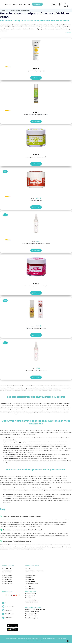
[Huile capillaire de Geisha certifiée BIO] (36, 309)
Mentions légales (21, 638)
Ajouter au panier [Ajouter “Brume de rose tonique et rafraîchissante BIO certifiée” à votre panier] (38, 250)
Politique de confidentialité (49, 638)
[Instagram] (17, 595)
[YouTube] (14, 595)
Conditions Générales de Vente (34, 638)
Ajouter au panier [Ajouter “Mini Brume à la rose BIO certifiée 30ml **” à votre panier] (38, 377)
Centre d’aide (9, 618)
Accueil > (4, 10)
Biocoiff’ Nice (29, 577)
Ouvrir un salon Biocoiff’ (32, 612)
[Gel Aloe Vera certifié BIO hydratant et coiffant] (36, 94)
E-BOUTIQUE (15, 4)
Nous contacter (9, 606)
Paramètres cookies (61, 638)
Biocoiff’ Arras (29, 569)
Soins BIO (28, 598)
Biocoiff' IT (42, 640)
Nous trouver (8, 603)
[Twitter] (11, 595)
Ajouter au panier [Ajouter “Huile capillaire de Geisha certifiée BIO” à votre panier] (38, 335)
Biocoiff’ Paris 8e (7, 575)
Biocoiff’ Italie (29, 587)
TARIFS (25, 4)
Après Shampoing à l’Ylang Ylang (36, 71)
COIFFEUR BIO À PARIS (8, 566)
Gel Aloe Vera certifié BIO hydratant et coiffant (36, 114)
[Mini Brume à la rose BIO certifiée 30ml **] (36, 351)
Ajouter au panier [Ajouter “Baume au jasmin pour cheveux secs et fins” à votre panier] (38, 164)
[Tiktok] (9, 595)
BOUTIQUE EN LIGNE (31, 592)
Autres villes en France (32, 584)
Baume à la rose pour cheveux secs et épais (36, 286)
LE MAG (29, 4)
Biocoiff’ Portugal (30, 589)
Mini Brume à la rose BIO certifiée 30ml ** (36, 370)
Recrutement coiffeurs (32, 614)
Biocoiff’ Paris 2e (7, 569)
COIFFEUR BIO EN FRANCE (32, 566)
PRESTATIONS (7, 4)
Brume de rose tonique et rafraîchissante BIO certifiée (36, 244)
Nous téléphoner (10, 614)
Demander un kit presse (32, 616)
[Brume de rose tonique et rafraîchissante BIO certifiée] (36, 223)
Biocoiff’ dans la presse (32, 618)
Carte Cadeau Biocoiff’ (32, 602)
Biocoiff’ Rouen (30, 579)
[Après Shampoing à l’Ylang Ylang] (36, 50)
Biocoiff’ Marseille (30, 575)
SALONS (21, 4)
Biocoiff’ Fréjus (30, 573)
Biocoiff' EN (36, 640)
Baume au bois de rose (36, 200)
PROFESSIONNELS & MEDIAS (33, 608)
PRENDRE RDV (37, 4)
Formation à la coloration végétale (35, 610)
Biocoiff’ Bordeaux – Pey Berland (35, 571)
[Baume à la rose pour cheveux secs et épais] (36, 266)
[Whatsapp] (19, 595)
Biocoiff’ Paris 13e (7, 579)
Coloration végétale (31, 594)
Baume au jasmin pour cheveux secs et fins (36, 157)
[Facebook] (6, 595)
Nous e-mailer (9, 610)
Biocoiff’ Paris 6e (7, 573)
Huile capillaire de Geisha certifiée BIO (36, 328)
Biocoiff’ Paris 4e (7, 571)
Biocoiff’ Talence (30, 581)
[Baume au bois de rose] (36, 180)
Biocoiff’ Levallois (7, 584)
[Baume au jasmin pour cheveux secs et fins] (36, 137)
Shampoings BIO (30, 596)
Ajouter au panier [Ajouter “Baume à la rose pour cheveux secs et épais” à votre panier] (38, 293)
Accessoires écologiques (32, 600)
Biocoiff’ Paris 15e (7, 581)
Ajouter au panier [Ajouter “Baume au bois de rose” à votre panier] (38, 207)
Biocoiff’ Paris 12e (7, 577)
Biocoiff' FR (30, 640)
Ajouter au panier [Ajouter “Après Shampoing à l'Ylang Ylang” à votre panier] (38, 78)
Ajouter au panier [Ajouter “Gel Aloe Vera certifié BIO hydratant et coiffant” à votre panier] (38, 121)
